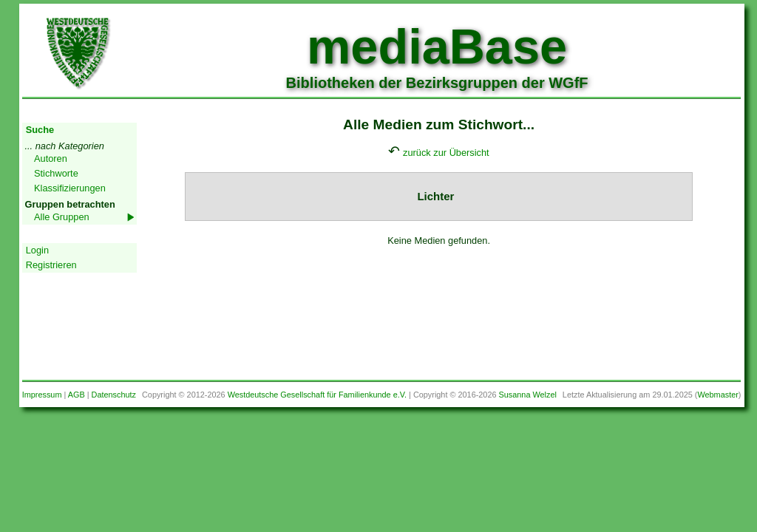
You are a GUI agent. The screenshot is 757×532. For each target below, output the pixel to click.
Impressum (42, 395)
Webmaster (717, 395)
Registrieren (51, 265)
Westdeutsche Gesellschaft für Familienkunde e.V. (317, 395)
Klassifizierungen (70, 188)
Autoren (51, 158)
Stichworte (56, 173)
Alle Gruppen (62, 217)
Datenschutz (114, 395)
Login (37, 250)
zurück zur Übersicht (446, 153)
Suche (40, 130)
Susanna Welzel (528, 395)
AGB (77, 395)
